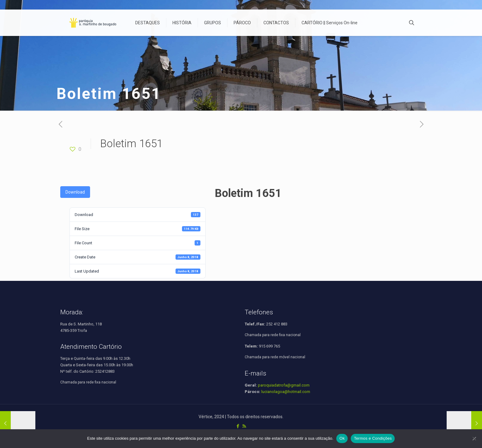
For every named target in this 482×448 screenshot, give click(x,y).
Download (75, 192)
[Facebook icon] (238, 426)
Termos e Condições (373, 438)
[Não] (474, 438)
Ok (342, 438)
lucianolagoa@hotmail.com (286, 392)
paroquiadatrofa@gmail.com (284, 385)
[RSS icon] (244, 426)
